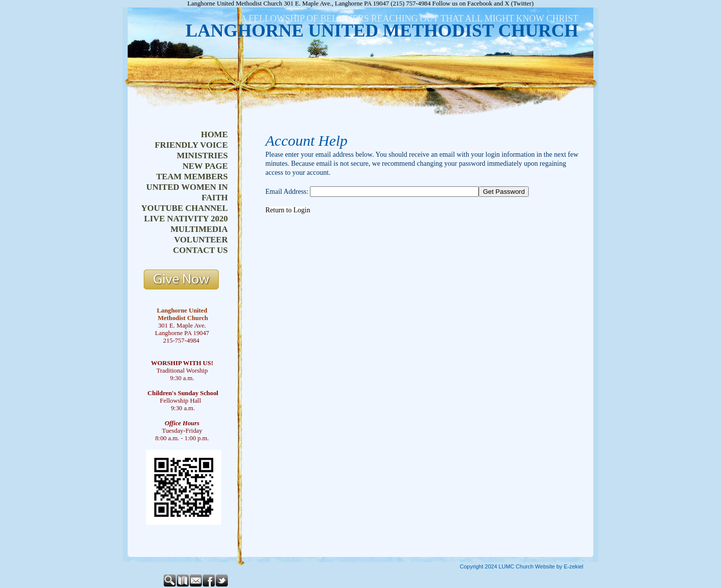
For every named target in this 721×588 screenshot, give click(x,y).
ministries (202, 156)
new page (205, 166)
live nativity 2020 (186, 219)
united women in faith (187, 192)
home (214, 134)
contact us (201, 250)
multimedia (199, 229)
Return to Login (288, 210)
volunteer (201, 240)
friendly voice (191, 145)
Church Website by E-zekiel (550, 566)
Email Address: (287, 192)
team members (192, 177)
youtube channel (185, 208)
